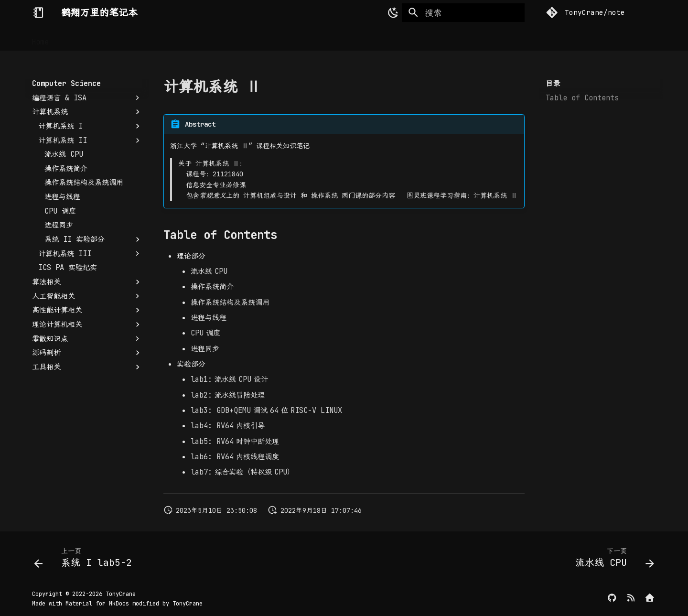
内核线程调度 (235, 457)
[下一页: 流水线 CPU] (612, 560)
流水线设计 (229, 379)
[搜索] (463, 13)
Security (160, 38)
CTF (235, 38)
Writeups (271, 38)
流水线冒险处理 (228, 395)
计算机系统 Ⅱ (495, 195)
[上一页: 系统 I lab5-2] (86, 560)
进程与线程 (209, 318)
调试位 (266, 410)
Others (314, 38)
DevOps (203, 38)
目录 (553, 84)
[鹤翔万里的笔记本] (38, 12)
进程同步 (205, 349)
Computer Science (96, 38)
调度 (205, 333)
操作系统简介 (212, 286)
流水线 (209, 271)
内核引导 (228, 426)
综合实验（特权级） (242, 472)
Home (41, 38)
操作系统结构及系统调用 (230, 302)
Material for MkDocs (99, 604)
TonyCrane (121, 594)
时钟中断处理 (235, 441)
